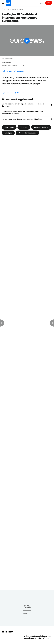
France (21, 9)
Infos (7, 9)
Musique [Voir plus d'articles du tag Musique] (8, 133)
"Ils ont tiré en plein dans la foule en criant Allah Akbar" (23, 119)
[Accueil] (3, 9)
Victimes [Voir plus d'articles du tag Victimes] (24, 127)
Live (49, 3)
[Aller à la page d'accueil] (8, 3)
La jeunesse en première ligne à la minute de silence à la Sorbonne (23, 105)
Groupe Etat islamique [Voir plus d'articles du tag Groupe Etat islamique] (27, 133)
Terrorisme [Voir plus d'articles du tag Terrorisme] (9, 127)
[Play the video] (27, 41)
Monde (14, 9)
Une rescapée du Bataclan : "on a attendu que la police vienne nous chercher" (22, 113)
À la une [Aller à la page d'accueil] (7, 631)
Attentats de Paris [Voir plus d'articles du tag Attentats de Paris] (41, 127)
